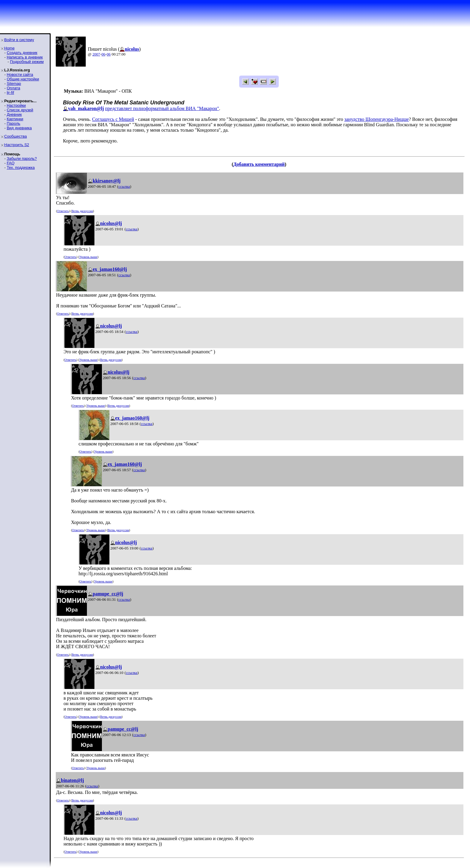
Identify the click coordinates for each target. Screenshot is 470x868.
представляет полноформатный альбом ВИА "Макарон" (162, 108)
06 (104, 54)
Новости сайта (20, 75)
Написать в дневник (25, 57)
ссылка (124, 186)
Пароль (13, 123)
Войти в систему (19, 40)
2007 (96, 54)
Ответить (63, 211)
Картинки (15, 119)
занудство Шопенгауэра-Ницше (377, 119)
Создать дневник (22, 53)
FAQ (10, 163)
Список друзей (20, 110)
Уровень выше (88, 257)
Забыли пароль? (22, 159)
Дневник (14, 114)
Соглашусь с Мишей (113, 119)
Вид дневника (19, 128)
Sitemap (14, 84)
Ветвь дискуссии (82, 211)
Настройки (16, 105)
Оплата (13, 88)
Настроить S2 (17, 145)
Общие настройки (23, 79)
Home (9, 48)
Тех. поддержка (21, 168)
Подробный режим (27, 62)
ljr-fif (10, 93)
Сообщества (16, 136)
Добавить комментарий (259, 164)
